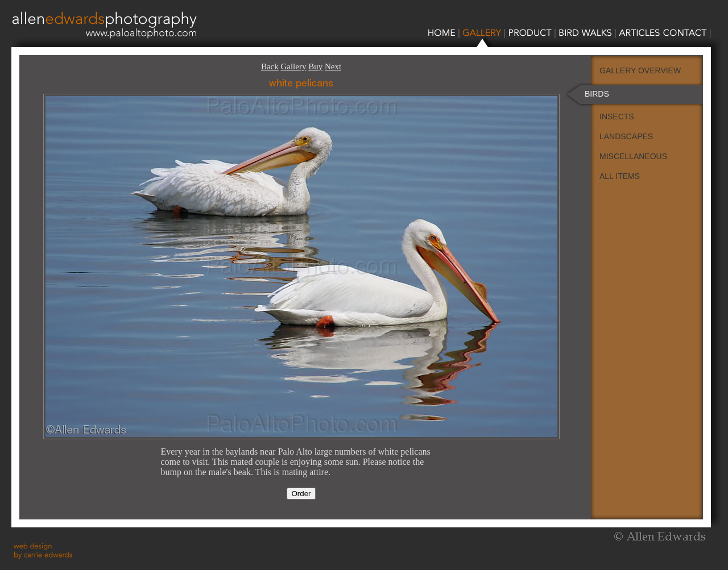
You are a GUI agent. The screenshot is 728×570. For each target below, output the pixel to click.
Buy (315, 66)
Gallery (293, 66)
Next (333, 66)
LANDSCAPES (626, 136)
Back (270, 66)
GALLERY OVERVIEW (640, 70)
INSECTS (617, 117)
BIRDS (597, 94)
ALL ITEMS (620, 176)
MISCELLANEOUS (633, 156)
